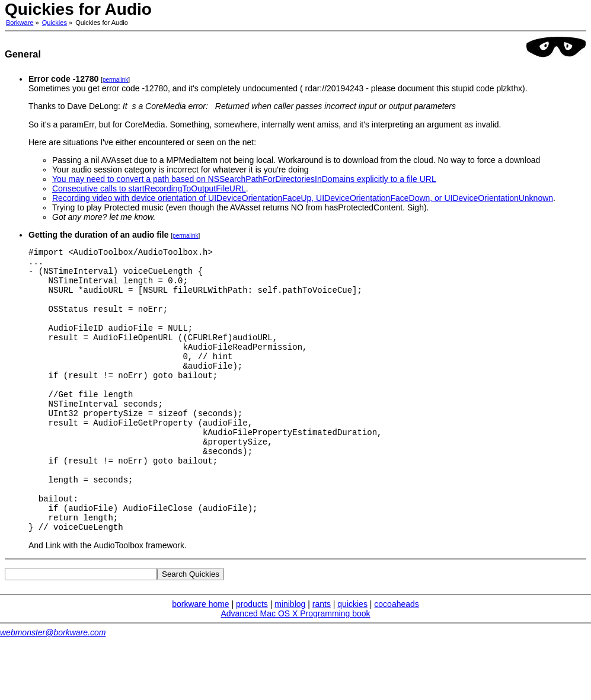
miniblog (290, 657)
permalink (115, 80)
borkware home (201, 657)
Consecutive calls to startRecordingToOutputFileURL (149, 188)
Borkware (20, 23)
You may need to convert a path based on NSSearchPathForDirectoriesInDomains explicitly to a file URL (244, 179)
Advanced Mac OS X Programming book (295, 667)
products (252, 657)
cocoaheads (397, 657)
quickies (352, 657)
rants (322, 657)
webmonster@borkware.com (53, 686)
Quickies (55, 23)
